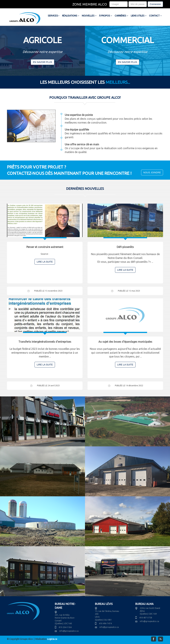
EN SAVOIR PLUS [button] (42, 62)
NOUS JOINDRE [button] (152, 172)
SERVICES (54, 16)
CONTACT (155, 16)
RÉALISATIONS (71, 16)
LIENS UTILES (139, 16)
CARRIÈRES (121, 16)
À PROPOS (106, 16)
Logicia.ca (52, 639)
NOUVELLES (89, 16)
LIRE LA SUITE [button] (45, 262)
